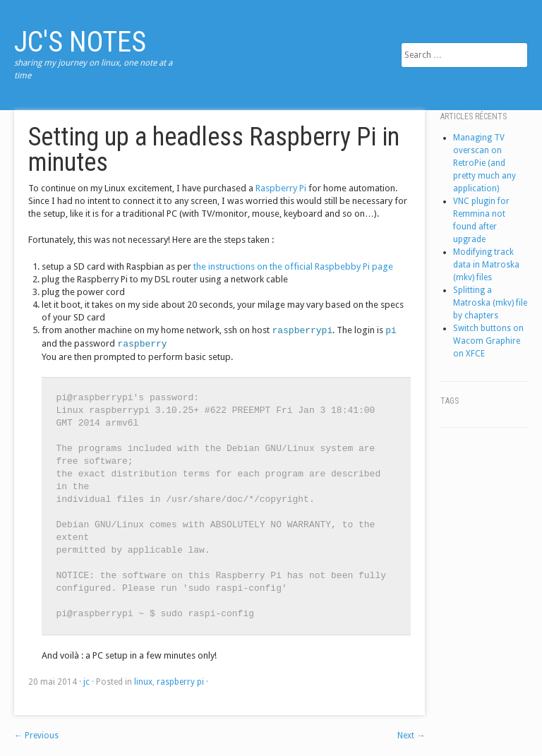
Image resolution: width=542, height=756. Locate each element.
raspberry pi (180, 682)
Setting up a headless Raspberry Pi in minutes (214, 150)
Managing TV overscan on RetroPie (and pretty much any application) (484, 163)
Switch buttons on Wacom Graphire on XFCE (488, 341)
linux (143, 682)
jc (86, 682)
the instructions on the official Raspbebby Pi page (293, 266)
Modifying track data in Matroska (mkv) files (486, 265)
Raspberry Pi (281, 188)
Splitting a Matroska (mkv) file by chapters (490, 303)
